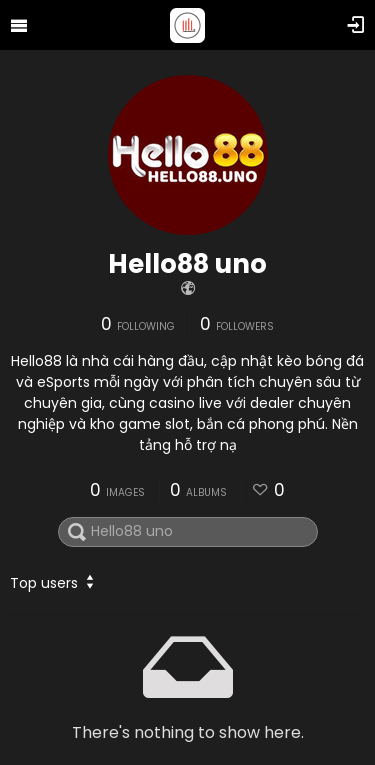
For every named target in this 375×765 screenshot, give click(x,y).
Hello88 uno (187, 264)
